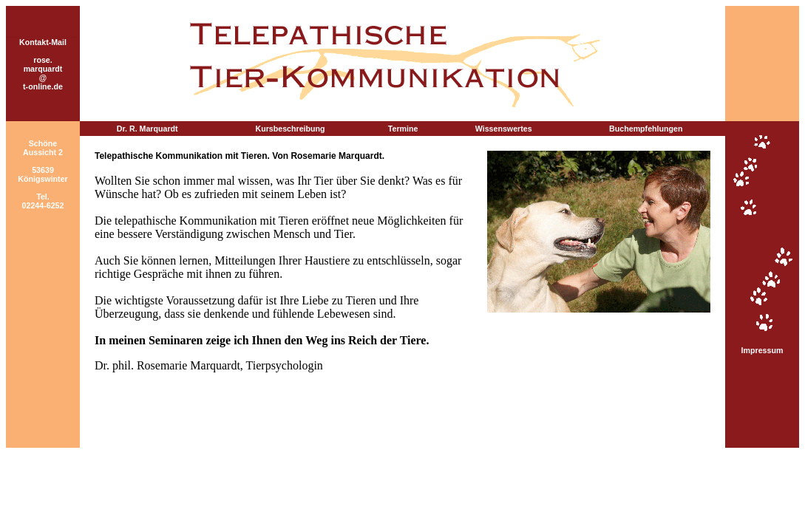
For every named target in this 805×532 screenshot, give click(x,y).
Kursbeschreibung (291, 129)
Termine (403, 129)
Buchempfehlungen (646, 129)
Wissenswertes (504, 129)
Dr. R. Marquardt (147, 129)
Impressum (762, 350)
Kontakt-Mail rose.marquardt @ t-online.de (43, 64)
